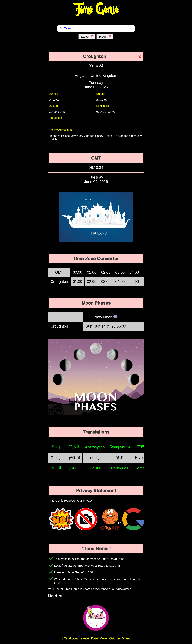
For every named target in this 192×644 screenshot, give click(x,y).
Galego (57, 458)
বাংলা (142, 447)
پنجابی (74, 468)
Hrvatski (142, 458)
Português (120, 468)
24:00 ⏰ (105, 37)
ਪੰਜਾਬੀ (57, 468)
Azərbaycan (95, 447)
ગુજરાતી (74, 457)
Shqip (57, 447)
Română (142, 468)
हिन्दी (120, 458)
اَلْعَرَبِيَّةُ (74, 447)
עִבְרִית (95, 458)
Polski (95, 468)
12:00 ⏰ (87, 37)
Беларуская (120, 447)
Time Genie (96, 10)
